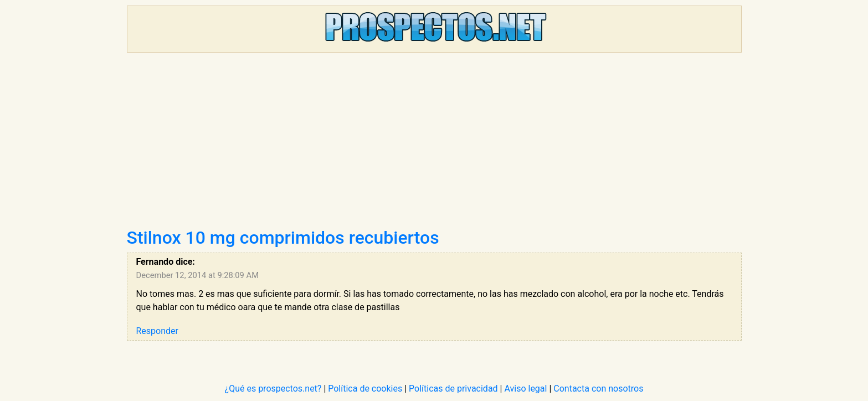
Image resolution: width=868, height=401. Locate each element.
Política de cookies (365, 389)
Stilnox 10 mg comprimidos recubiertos (283, 238)
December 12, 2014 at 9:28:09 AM (198, 275)
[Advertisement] (434, 144)
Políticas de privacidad (453, 389)
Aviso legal (525, 389)
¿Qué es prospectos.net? (273, 389)
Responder (157, 331)
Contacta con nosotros (598, 389)
